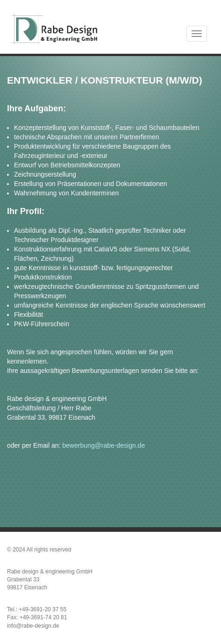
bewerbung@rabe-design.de (103, 445)
